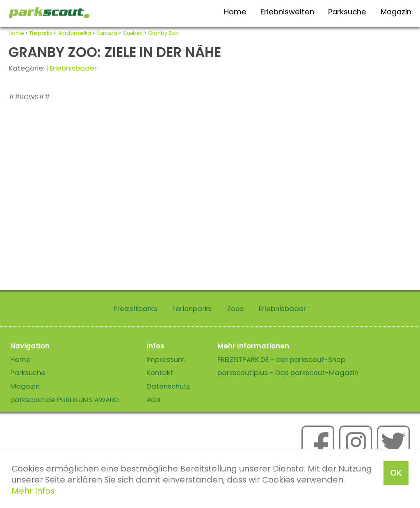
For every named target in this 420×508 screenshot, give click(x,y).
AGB (153, 400)
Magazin (396, 12)
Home (235, 12)
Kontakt (160, 373)
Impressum (166, 359)
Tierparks (41, 33)
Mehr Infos (33, 491)
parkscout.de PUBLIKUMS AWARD (65, 400)
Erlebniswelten (287, 12)
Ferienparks (192, 309)
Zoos (235, 309)
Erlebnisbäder (73, 68)
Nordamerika (74, 33)
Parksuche (347, 12)
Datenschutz (168, 386)
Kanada (107, 33)
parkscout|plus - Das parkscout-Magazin (288, 373)
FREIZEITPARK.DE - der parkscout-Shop (281, 359)
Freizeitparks (136, 309)
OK (396, 473)
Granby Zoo (163, 33)
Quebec (133, 33)
